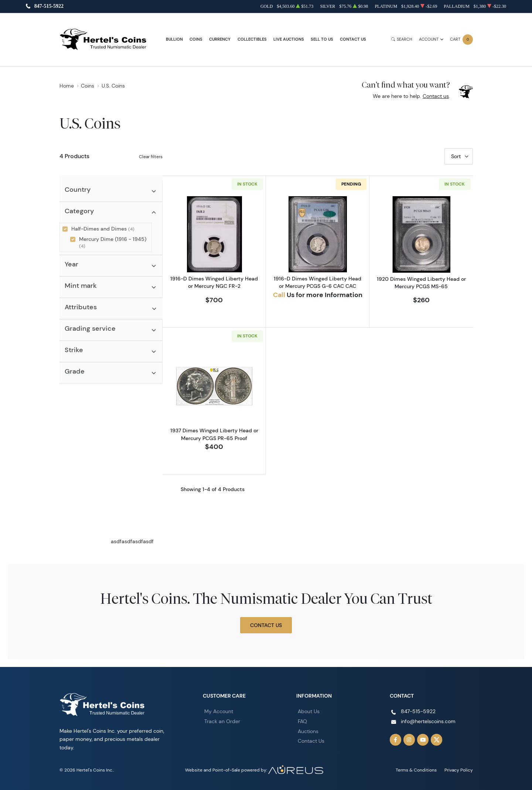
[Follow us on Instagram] (409, 740)
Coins (196, 39)
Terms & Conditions (416, 770)
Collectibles (252, 39)
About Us (309, 711)
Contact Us (353, 39)
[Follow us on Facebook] (396, 740)
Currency (220, 39)
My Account (219, 711)
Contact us (436, 96)
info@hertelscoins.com (428, 721)
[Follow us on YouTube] (423, 740)
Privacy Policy (459, 770)
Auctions (308, 731)
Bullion (174, 39)
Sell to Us (322, 39)
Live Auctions (289, 39)
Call (279, 295)
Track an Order (222, 721)
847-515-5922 (49, 6)
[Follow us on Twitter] (437, 740)
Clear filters (151, 156)
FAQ (302, 721)
